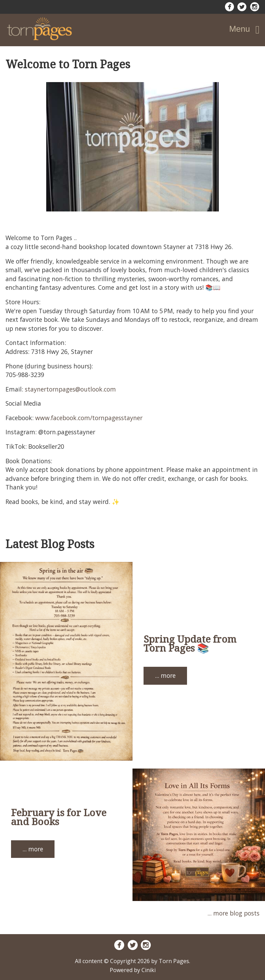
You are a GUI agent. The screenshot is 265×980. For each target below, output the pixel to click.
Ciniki (149, 970)
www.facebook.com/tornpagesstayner (89, 418)
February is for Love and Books (59, 817)
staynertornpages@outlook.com (70, 389)
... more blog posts (233, 913)
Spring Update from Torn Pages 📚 (190, 643)
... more (165, 675)
